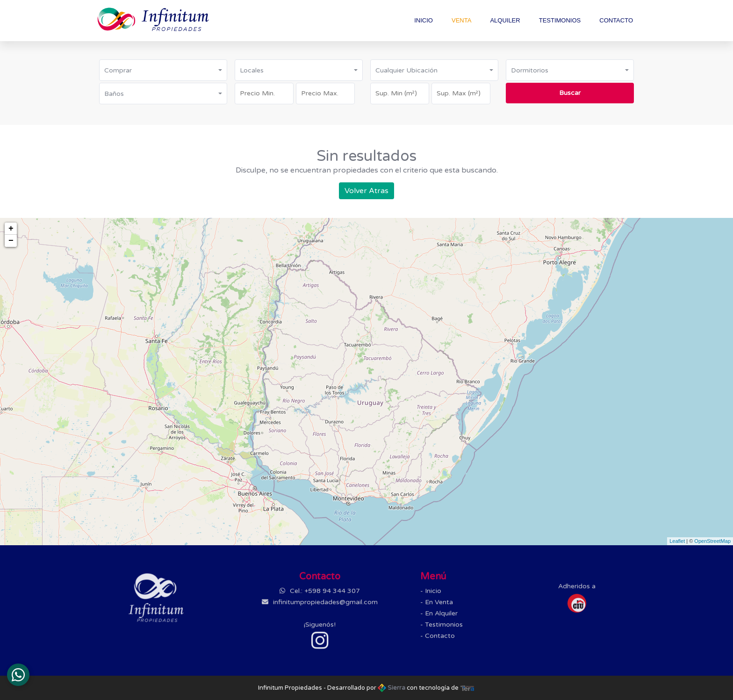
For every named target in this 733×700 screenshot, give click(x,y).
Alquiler (505, 20)
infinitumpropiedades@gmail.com (324, 606)
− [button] (11, 241)
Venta (461, 20)
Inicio (424, 20)
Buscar (570, 93)
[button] (163, 70)
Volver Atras (366, 191)
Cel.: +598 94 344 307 (324, 595)
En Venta (439, 606)
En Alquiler (441, 617)
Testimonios (560, 20)
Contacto (616, 20)
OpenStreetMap (712, 541)
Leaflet (677, 541)
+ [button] (11, 229)
